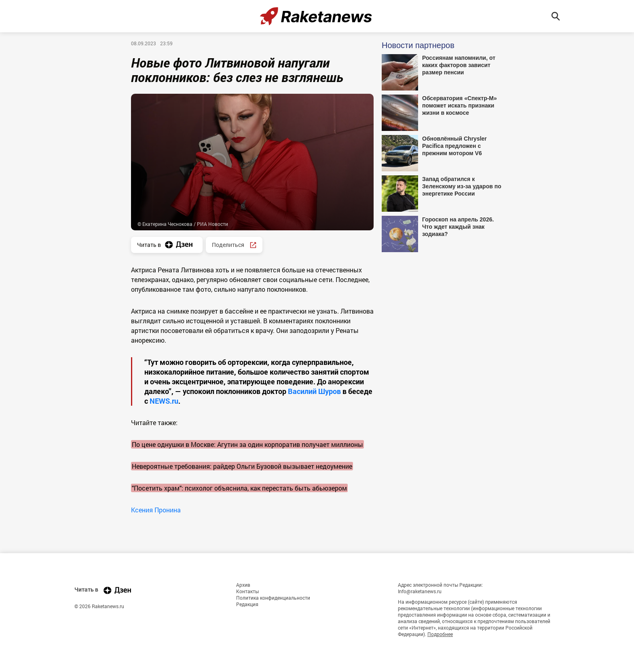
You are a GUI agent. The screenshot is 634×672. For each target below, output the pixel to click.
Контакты (247, 591)
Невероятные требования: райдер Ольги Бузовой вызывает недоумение (242, 466)
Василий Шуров (314, 391)
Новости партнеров (418, 45)
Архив (243, 585)
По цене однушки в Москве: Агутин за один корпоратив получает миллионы (247, 444)
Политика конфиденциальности (273, 598)
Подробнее (440, 634)
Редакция (247, 604)
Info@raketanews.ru (420, 591)
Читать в (167, 245)
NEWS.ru (164, 401)
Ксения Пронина (156, 510)
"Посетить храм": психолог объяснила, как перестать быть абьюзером (239, 488)
